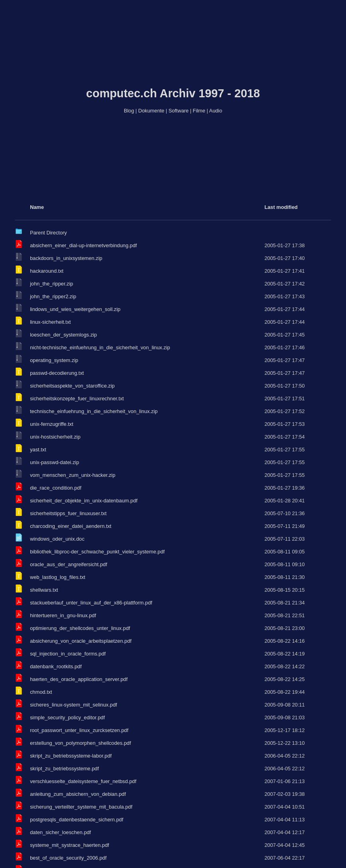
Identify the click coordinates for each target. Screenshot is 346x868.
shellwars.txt (44, 590)
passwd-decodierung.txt (57, 373)
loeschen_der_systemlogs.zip (63, 335)
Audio (216, 111)
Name (37, 207)
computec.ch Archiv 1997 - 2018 (173, 93)
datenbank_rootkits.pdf (56, 666)
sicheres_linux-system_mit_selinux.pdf (73, 705)
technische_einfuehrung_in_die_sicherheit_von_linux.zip (94, 411)
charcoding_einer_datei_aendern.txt (71, 526)
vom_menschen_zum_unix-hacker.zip (73, 475)
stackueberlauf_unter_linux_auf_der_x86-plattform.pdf (91, 603)
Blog (129, 111)
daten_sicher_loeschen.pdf (60, 832)
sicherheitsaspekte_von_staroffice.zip (72, 386)
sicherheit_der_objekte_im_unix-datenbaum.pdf (84, 501)
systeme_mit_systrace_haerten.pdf (69, 845)
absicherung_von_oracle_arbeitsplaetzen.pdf (81, 641)
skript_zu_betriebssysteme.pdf (64, 769)
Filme (199, 111)
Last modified (281, 207)
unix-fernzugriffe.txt (52, 424)
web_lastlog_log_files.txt (58, 577)
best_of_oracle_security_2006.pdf (68, 858)
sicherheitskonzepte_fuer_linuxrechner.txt (77, 399)
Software (179, 111)
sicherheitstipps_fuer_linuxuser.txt (68, 513)
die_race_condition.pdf (56, 488)
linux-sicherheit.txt (50, 322)
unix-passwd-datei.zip (54, 462)
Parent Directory (48, 233)
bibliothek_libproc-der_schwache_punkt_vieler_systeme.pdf (97, 552)
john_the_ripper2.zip (53, 296)
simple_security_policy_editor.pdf (67, 717)
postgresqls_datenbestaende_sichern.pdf (77, 820)
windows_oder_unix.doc (57, 539)
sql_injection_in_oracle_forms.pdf (68, 654)
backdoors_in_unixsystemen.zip (66, 258)
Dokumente (151, 111)
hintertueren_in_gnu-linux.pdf (63, 615)
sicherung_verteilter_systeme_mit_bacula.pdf (81, 807)
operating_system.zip (54, 360)
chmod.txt (41, 692)
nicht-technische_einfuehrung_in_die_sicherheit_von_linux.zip (100, 347)
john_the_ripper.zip (51, 284)
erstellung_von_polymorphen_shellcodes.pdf (80, 743)
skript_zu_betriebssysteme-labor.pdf (71, 756)
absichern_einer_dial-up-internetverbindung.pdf (83, 245)
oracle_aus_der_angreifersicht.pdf (69, 564)
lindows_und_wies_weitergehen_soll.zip (75, 309)
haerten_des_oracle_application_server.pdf (79, 679)
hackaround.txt (47, 271)
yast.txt (38, 450)
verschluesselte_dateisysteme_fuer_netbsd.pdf (83, 781)
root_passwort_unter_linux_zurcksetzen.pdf (79, 730)
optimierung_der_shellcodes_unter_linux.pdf (80, 628)
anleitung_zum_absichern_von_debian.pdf (78, 794)
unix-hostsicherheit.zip (55, 437)
